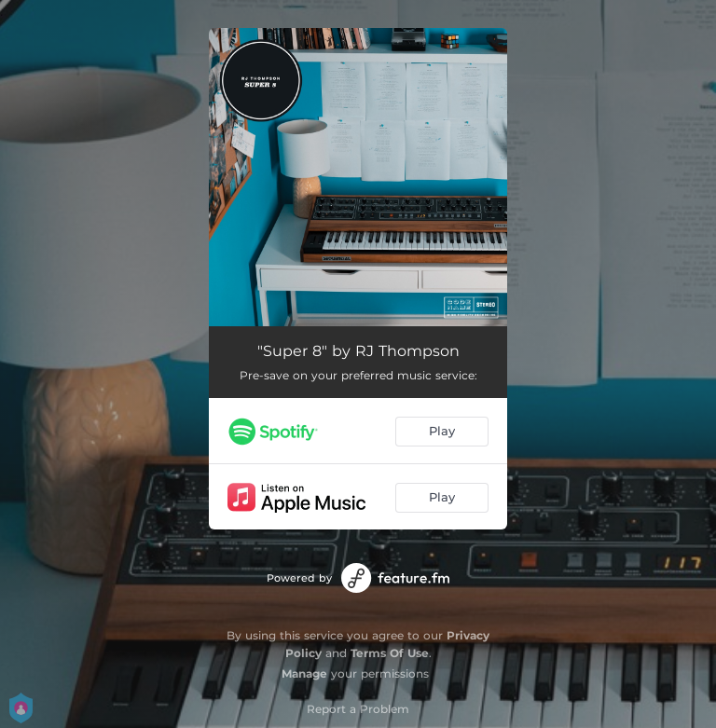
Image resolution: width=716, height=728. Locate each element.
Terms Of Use (390, 653)
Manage (304, 673)
